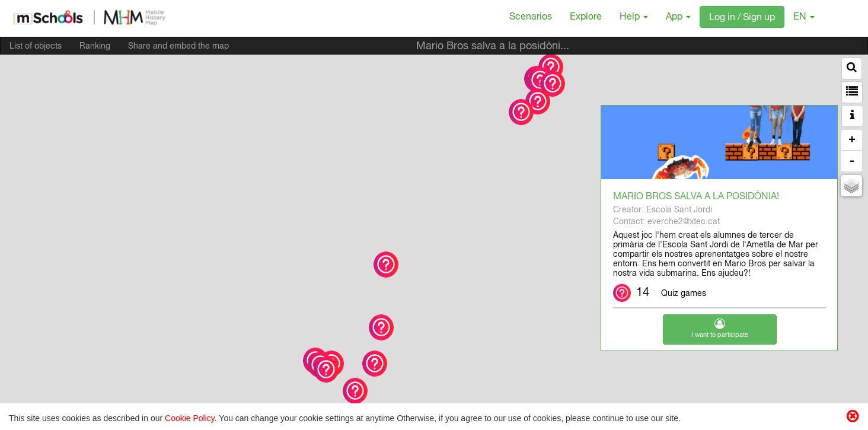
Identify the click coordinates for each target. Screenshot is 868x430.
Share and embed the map (178, 47)
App (678, 18)
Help (634, 18)
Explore (586, 18)
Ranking (95, 47)
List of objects (36, 47)
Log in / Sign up (742, 18)
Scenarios (531, 18)
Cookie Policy (190, 418)
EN (804, 18)
